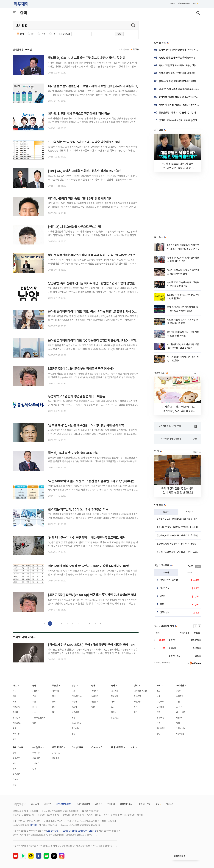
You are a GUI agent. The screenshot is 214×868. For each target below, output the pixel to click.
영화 (14, 763)
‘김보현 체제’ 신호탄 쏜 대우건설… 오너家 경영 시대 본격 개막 (86, 425)
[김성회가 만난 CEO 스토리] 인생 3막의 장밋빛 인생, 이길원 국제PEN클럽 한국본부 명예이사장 (107, 645)
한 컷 (34, 769)
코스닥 (190, 572)
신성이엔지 (165, 612)
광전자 (163, 596)
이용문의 (111, 804)
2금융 (35, 707)
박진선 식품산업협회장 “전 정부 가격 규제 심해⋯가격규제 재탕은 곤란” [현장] (96, 255)
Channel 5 (97, 747)
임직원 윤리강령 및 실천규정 (84, 831)
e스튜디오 (56, 753)
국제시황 (16, 734)
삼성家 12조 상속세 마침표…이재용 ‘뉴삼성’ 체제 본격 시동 (185, 120)
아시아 (114, 712)
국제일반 (114, 696)
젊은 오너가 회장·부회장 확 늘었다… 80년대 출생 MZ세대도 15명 (88, 566)
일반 (14, 739)
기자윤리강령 (65, 831)
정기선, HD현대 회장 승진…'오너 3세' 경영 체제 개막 (80, 198)
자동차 (74, 702)
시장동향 (56, 691)
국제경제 (114, 691)
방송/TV (16, 758)
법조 (158, 691)
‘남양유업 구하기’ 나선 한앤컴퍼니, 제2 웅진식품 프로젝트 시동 (86, 538)
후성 (162, 604)
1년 (54, 34)
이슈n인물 (180, 734)
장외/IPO (17, 707)
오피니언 (180, 686)
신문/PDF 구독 (184, 3)
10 (101, 623)
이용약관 (48, 804)
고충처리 (99, 804)
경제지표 (95, 696)
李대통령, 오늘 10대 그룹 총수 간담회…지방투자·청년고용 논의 (87, 58)
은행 (34, 696)
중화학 (74, 707)
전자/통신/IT (77, 696)
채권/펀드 (17, 723)
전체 (22, 34)
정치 (136, 686)
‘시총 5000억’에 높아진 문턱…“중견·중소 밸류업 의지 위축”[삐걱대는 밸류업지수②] (100, 481)
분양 (54, 707)
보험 (34, 702)
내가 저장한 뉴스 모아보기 (178, 426)
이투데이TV (57, 747)
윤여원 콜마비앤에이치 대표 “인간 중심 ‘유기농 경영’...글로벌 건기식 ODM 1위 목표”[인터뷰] (105, 312)
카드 (34, 712)
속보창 (173, 3)
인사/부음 (160, 718)
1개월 (43, 34)
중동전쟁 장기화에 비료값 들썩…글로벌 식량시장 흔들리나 (185, 113)
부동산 (55, 686)
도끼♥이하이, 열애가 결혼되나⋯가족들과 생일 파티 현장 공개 (186, 50)
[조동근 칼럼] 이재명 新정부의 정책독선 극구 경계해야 (81, 369)
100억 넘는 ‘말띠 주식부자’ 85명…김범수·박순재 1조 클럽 (84, 142)
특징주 (166, 512)
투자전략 (190, 512)
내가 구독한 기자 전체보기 (178, 439)
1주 (32, 34)
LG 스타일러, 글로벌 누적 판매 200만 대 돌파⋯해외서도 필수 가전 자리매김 (183, 249)
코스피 (166, 572)
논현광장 (180, 696)
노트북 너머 (181, 728)
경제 (93, 686)
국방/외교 (138, 702)
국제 (113, 686)
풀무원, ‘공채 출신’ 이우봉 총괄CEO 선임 (73, 453)
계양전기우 (165, 588)
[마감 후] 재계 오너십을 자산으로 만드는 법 (74, 227)
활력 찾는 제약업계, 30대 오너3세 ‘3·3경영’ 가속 (78, 509)
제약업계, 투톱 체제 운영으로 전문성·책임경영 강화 (79, 114)
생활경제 (95, 702)
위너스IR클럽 (117, 747)
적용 (119, 34)
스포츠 (15, 779)
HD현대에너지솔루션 (169, 580)
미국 (113, 702)
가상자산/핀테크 (39, 718)
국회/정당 (138, 696)
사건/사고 (160, 702)
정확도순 (125, 49)
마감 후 (179, 718)
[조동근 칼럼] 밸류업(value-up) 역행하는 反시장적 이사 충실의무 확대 (92, 595)
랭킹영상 (56, 758)
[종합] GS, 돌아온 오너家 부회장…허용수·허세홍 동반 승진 (84, 171)
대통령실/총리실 (140, 691)
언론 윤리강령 (52, 831)
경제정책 (95, 691)
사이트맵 (170, 804)
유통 (73, 718)
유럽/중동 (115, 718)
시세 (14, 702)
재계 (73, 691)
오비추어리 (161, 728)
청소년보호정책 (83, 804)
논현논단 (180, 691)
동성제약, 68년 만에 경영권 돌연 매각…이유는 (77, 396)
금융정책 (36, 691)
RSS (195, 3)
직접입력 (66, 34)
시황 (14, 696)
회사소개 (35, 804)
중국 (113, 707)
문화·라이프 (18, 747)
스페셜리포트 (77, 747)
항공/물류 (76, 712)
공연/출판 (17, 774)
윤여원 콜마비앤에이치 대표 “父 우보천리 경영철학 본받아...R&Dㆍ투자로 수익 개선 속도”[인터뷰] (109, 340)
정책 (54, 702)
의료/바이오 (76, 723)
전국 (158, 712)
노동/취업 (160, 707)
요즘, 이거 (36, 758)
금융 (34, 686)
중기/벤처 (76, 728)
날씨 (133, 747)
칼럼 (178, 723)
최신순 (136, 49)
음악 (14, 769)
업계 (54, 696)
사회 (158, 686)
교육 (158, 696)
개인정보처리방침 (64, 804)
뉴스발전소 (37, 747)
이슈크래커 (37, 753)
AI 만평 (179, 707)
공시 (14, 691)
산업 (74, 686)
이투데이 (34, 825)
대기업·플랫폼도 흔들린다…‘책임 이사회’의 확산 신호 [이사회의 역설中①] (93, 86)
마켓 (15, 686)
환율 (14, 728)
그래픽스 (36, 763)
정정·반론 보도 (126, 804)
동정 (158, 723)
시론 (178, 702)
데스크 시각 (181, 712)
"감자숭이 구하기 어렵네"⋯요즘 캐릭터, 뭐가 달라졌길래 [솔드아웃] (178, 411)
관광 (14, 753)
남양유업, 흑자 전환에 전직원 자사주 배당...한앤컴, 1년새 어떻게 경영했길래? (95, 283)
